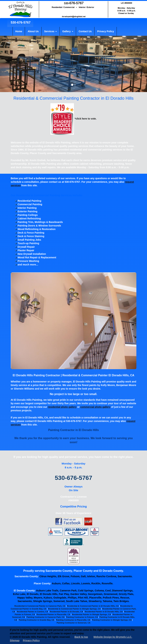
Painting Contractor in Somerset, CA (73, 623)
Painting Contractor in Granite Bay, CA (37, 620)
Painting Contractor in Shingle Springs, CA (112, 620)
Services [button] (51, 31)
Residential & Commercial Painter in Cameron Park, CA (40, 606)
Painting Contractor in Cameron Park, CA (46, 617)
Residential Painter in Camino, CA (32, 612)
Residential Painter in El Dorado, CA (66, 612)
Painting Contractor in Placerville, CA (73, 620)
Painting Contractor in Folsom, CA (82, 617)
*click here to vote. (73, 119)
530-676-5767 (20, 22)
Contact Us (85, 31)
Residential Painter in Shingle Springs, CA (91, 614)
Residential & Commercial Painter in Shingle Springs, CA (74, 609)
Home (19, 31)
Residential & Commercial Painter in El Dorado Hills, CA (93, 606)
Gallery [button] (68, 31)
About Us (33, 31)
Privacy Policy (106, 31)
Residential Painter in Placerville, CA (53, 614)
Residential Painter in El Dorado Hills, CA (104, 612)
